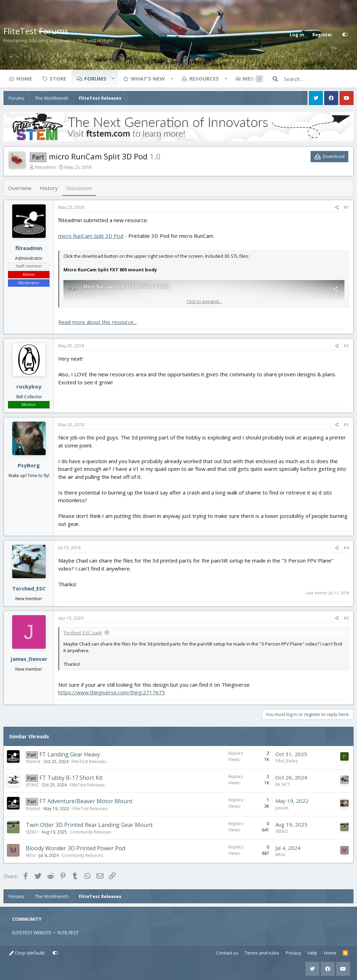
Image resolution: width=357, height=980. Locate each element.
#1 (346, 207)
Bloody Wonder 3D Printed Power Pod (75, 848)
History (49, 188)
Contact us (227, 953)
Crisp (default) (27, 953)
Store (58, 78)
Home (24, 78)
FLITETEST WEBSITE (32, 933)
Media (251, 78)
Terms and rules (262, 953)
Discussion (79, 188)
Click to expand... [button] (204, 301)
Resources (204, 78)
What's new (148, 78)
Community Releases (91, 832)
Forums (95, 78)
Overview (20, 188)
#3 (346, 425)
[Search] (319, 79)
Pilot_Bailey (287, 761)
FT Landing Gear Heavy (70, 754)
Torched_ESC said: (83, 633)
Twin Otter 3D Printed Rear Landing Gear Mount (89, 825)
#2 (346, 346)
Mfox (31, 855)
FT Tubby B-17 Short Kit (71, 778)
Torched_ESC (29, 588)
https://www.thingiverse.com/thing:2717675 (112, 692)
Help (312, 953)
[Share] (337, 208)
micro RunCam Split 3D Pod (91, 236)
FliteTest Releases (89, 762)
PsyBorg (29, 465)
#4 (346, 548)
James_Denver (29, 659)
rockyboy (29, 386)
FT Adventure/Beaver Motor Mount (86, 801)
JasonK (282, 808)
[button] (113, 78)
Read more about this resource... (97, 322)
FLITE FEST (68, 933)
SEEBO (32, 832)
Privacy (294, 953)
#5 (346, 618)
